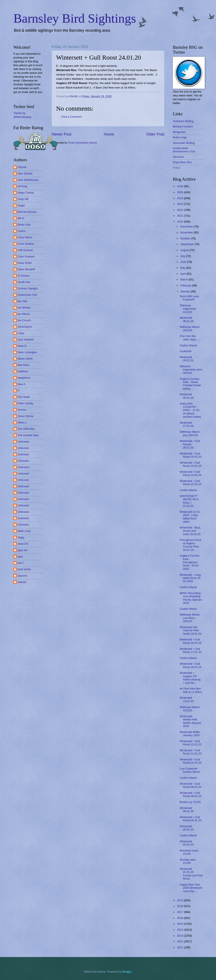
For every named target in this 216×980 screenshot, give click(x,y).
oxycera (22, 576)
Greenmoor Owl (27, 295)
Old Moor (178, 157)
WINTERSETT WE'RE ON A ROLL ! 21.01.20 (189, 501)
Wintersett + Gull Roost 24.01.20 (190, 464)
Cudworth (185, 351)
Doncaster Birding (184, 143)
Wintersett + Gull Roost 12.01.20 (190, 743)
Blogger (127, 972)
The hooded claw (28, 435)
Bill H (21, 218)
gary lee (23, 550)
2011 (180, 947)
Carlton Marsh (188, 345)
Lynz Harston (26, 339)
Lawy (21, 333)
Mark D (22, 346)
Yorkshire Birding (183, 121)
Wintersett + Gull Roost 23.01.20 (190, 473)
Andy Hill (23, 199)
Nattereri (23, 371)
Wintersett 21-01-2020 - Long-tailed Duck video (190, 517)
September (187, 244)
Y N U (176, 168)
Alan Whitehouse (28, 180)
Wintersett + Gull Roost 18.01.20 (190, 641)
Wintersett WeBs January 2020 (190, 734)
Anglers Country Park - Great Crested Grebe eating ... (190, 384)
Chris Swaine (26, 244)
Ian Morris (24, 314)
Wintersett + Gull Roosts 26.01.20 (190, 444)
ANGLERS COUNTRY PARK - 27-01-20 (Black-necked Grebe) (190, 410)
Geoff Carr (24, 282)
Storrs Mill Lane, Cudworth (190, 298)
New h (22, 384)
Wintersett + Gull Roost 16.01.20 (190, 665)
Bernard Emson (27, 212)
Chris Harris (25, 237)
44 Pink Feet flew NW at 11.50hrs (191, 690)
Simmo (22, 410)
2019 (180, 900)
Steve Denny (26, 416)
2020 (180, 222)
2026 (180, 186)
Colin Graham (26, 256)
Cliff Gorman (25, 250)
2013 (180, 936)
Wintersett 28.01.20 (187, 396)
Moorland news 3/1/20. (189, 852)
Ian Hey (22, 301)
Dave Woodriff (26, 269)
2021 (180, 216)
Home (109, 134)
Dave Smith (25, 263)
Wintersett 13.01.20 (187, 699)
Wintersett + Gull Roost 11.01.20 (190, 752)
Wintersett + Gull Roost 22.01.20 (190, 483)
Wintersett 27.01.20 (187, 424)
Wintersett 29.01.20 (187, 359)
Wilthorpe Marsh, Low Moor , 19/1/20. (190, 618)
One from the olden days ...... (190, 338)
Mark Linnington (27, 352)
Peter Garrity (25, 403)
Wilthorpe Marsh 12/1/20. (190, 709)
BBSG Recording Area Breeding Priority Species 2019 (191, 598)
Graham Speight (28, 288)
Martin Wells (25, 359)
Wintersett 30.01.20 (187, 319)
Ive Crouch (24, 320)
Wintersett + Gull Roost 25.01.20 (190, 455)
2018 (180, 906)
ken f (21, 563)
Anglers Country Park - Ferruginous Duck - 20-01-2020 (190, 562)
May (183, 268)
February (186, 285)
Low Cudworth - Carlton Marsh (190, 770)
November (187, 232)
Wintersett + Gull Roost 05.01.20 (190, 819)
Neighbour (24, 378)
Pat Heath (24, 397)
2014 (180, 930)
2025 (180, 192)
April (183, 274)
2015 (180, 924)
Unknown (23, 442)
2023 (180, 204)
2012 (180, 941)
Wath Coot (24, 531)
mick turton (24, 569)
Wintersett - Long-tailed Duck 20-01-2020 (190, 578)
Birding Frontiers (183, 126)
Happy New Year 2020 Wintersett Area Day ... (191, 888)
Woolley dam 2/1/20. (188, 861)
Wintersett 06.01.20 (187, 810)
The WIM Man (26, 429)
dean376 (23, 544)
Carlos (22, 231)
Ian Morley (24, 308)
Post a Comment (72, 117)
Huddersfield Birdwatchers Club (184, 150)
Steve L (22, 422)
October (185, 238)
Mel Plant (23, 365)
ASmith (22, 167)
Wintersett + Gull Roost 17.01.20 (190, 650)
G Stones (23, 276)
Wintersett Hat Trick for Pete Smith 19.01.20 (190, 630)
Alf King (22, 186)
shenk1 (22, 582)
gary (20, 556)
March (184, 279)
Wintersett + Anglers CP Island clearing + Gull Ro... (190, 678)
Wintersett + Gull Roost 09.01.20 (190, 785)
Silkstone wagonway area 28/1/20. (191, 370)
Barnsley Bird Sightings (75, 18)
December (187, 226)
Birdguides (179, 132)
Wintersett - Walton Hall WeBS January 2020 (190, 721)
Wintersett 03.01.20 (187, 843)
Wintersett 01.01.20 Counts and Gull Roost (191, 874)
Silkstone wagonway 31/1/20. (188, 309)
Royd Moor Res (182, 162)
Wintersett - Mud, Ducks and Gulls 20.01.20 (190, 531)
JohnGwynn (25, 327)
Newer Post (62, 134)
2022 (180, 210)
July (183, 256)
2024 (180, 198)
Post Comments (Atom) (83, 143)
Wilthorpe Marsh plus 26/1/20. (190, 433)
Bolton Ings (180, 137)
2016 (180, 918)
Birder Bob (24, 225)
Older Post (155, 134)
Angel (21, 205)
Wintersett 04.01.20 (187, 828)
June (184, 262)
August (185, 250)
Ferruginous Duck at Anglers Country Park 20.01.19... (190, 545)
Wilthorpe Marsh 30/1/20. (190, 329)
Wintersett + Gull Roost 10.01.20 (190, 761)
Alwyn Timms (26, 193)
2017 (180, 912)
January (185, 291)
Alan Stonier (25, 174)
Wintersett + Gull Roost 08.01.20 (190, 794)
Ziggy (21, 537)
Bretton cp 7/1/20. (190, 802)
